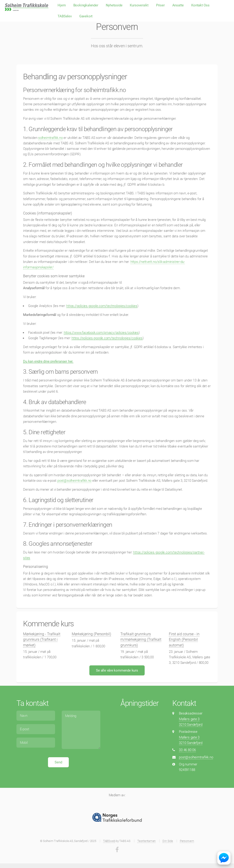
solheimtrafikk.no (50, 138)
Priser (160, 5)
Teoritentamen (146, 841)
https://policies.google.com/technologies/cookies (102, 306)
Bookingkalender (86, 5)
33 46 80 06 (187, 750)
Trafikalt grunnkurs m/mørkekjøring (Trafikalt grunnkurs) (141, 639)
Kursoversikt (139, 5)
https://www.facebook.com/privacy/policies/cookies (101, 333)
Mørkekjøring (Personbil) (91, 634)
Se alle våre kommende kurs (117, 670)
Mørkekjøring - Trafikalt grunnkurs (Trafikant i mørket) (42, 639)
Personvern (187, 841)
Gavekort (86, 16)
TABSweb (109, 841)
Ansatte (178, 5)
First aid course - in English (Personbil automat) (184, 639)
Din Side (168, 841)
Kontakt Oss (200, 5)
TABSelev (65, 16)
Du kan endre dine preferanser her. (48, 361)
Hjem (62, 5)
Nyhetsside (114, 5)
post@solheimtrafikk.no (74, 481)
